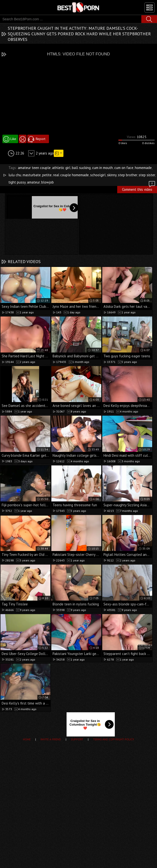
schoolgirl (98, 175)
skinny (112, 175)
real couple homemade (71, 175)
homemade (143, 168)
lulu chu (15, 175)
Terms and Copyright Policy (114, 739)
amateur (33, 182)
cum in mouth (102, 168)
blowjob (48, 182)
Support (77, 739)
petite (47, 175)
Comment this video (139, 189)
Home (27, 739)
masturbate (32, 175)
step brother (128, 175)
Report (41, 139)
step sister (147, 175)
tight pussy (17, 182)
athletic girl (61, 168)
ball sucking (81, 168)
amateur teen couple (34, 168)
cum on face (124, 168)
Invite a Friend (51, 739)
